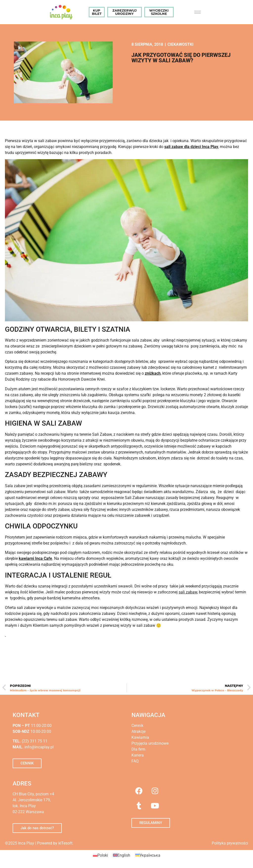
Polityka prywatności (230, 843)
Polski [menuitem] (103, 855)
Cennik (137, 726)
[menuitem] (100, 855)
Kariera (138, 755)
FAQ (135, 761)
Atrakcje (138, 731)
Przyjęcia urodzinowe (150, 743)
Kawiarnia (140, 737)
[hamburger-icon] (198, 12)
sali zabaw (188, 592)
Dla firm (138, 749)
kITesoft (65, 843)
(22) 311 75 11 (34, 741)
